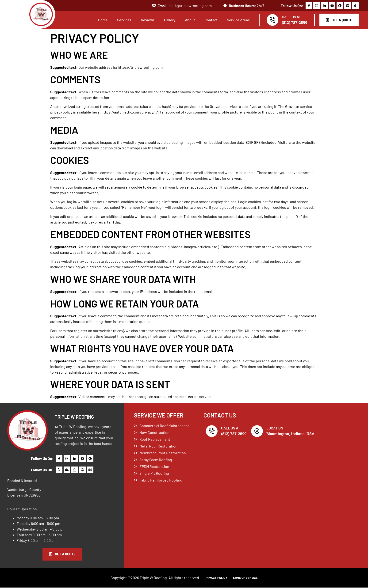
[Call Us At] (271, 20)
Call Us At (290, 17)
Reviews (146, 20)
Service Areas (237, 20)
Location (275, 428)
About (189, 20)
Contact (210, 20)
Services (123, 20)
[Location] (257, 431)
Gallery (168, 20)
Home (102, 20)
